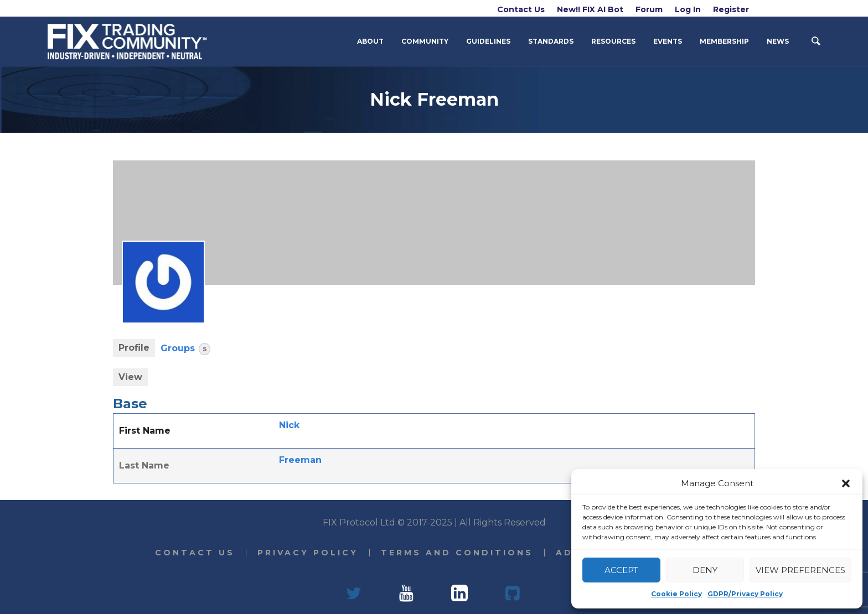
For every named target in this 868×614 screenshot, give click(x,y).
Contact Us (195, 553)
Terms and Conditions (457, 553)
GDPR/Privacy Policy (745, 594)
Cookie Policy (676, 594)
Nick (289, 425)
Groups (185, 349)
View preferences (800, 570)
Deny (705, 570)
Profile (134, 348)
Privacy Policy (308, 553)
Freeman (300, 460)
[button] (846, 483)
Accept (621, 570)
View (130, 377)
